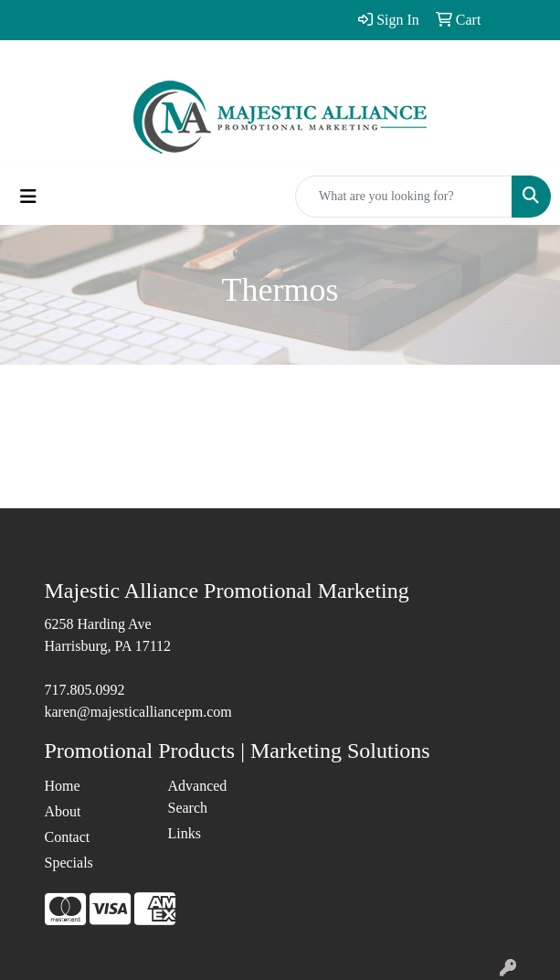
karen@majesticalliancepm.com (138, 712)
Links (185, 833)
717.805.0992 (85, 690)
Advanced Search (198, 797)
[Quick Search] (404, 197)
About (63, 811)
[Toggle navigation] (28, 197)
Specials (69, 863)
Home (63, 786)
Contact (68, 837)
